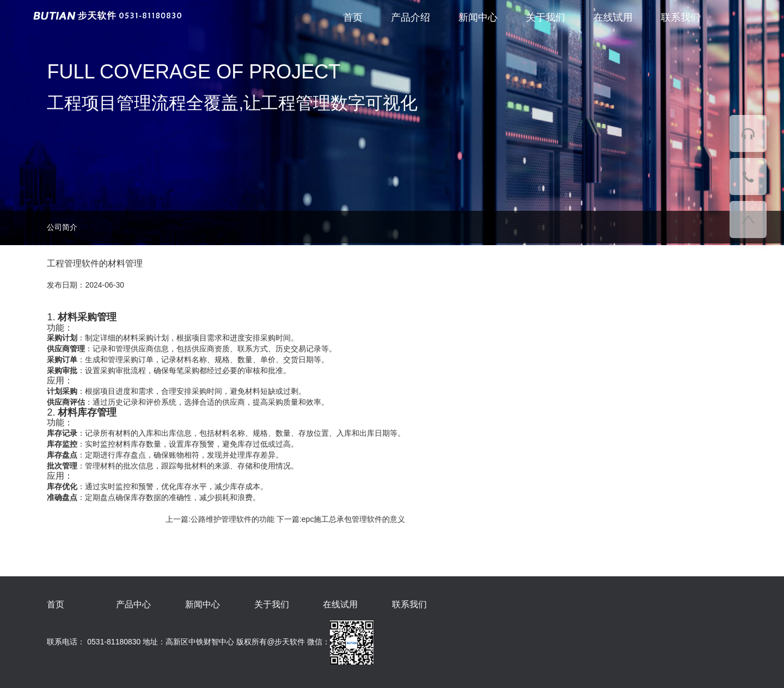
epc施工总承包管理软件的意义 (354, 519)
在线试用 (613, 17)
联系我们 (681, 17)
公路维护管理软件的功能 (232, 519)
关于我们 (546, 17)
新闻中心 (478, 17)
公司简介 (62, 227)
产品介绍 (411, 17)
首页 (353, 17)
